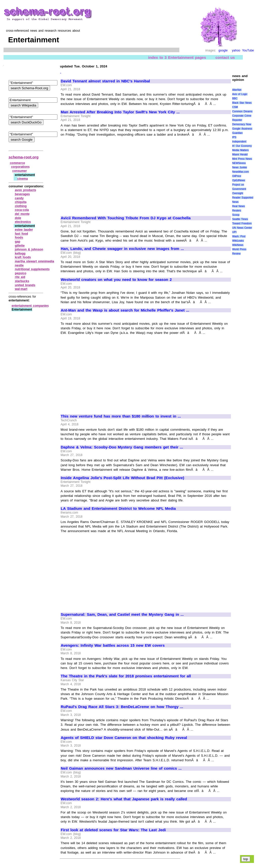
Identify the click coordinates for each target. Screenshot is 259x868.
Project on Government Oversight (239, 189)
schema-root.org (24, 157)
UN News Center (242, 228)
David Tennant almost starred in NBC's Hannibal (105, 81)
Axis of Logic (240, 94)
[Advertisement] (103, 174)
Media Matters (240, 150)
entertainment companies (30, 306)
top (246, 859)
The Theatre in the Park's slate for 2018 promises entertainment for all (126, 676)
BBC (235, 98)
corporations (20, 167)
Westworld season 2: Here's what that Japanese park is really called (124, 799)
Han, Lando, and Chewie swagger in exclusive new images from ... (122, 249)
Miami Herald (240, 155)
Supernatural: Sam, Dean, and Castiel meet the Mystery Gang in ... (122, 614)
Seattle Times (240, 219)
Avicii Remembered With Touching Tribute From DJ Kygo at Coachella (126, 218)
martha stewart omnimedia (35, 261)
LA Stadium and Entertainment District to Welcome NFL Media (118, 509)
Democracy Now (242, 124)
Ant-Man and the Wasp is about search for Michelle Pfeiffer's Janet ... (125, 310)
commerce (17, 163)
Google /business (242, 129)
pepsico (21, 273)
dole (18, 218)
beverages (22, 194)
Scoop (236, 215)
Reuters (237, 211)
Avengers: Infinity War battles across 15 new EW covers (113, 645)
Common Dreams (242, 111)
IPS (234, 137)
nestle (19, 265)
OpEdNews (239, 180)
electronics (23, 222)
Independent (239, 142)
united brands (25, 285)
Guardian (237, 133)
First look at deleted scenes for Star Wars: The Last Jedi (113, 830)
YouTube (248, 50)
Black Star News (242, 103)
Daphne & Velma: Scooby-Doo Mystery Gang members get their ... (122, 447)
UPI (234, 232)
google (223, 50)
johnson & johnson (29, 249)
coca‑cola (22, 210)
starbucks (22, 281)
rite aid (20, 277)
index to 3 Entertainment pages (177, 57)
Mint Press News (242, 159)
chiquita (21, 202)
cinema (23, 179)
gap (18, 242)
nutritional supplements (32, 269)
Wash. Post (239, 236)
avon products (26, 190)
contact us (225, 57)
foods (19, 238)
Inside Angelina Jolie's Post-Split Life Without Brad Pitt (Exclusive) (122, 478)
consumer (20, 171)
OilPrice (237, 176)
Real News (239, 206)
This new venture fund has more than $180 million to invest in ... (121, 416)
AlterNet (237, 90)
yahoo (236, 50)
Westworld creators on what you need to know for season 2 (116, 280)
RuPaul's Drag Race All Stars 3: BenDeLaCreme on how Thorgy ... (122, 707)
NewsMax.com (241, 172)
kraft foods (23, 257)
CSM (235, 107)
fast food (21, 234)
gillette (20, 246)
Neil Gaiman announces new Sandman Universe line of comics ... (121, 768)
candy (19, 198)
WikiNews (238, 245)
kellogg (20, 254)
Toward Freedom (242, 223)
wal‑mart (21, 289)
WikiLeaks (238, 241)
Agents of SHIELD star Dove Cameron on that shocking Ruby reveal (124, 738)
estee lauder (24, 230)
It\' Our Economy (242, 146)
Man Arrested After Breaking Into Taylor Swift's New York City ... (120, 112)
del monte (22, 214)
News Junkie (240, 167)
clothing (21, 206)
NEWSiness (239, 163)
